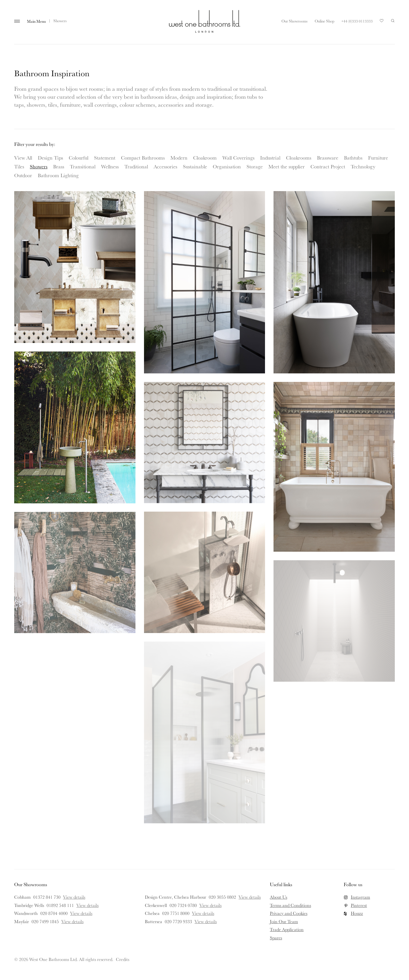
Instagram (360, 897)
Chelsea (152, 913)
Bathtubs (353, 158)
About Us (278, 897)
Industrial (270, 158)
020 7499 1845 (45, 921)
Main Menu (36, 21)
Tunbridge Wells (29, 905)
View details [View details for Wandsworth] (81, 913)
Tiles (19, 166)
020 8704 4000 (54, 913)
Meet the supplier (287, 166)
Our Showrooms (295, 21)
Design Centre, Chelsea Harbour (176, 897)
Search (393, 21)
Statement (105, 158)
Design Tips (50, 158)
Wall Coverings (238, 158)
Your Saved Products (382, 22)
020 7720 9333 (178, 921)
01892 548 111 (60, 905)
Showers (39, 166)
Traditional (136, 166)
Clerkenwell (156, 905)
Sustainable (195, 166)
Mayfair (22, 921)
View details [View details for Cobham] (74, 897)
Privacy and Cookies (289, 913)
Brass (59, 166)
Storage (255, 166)
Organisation (227, 166)
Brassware (328, 158)
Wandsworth (26, 913)
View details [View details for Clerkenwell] (210, 905)
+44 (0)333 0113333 (357, 21)
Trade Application (287, 929)
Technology (363, 166)
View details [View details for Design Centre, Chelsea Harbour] (250, 897)
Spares (276, 938)
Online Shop (325, 21)
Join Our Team (284, 921)
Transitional (83, 166)
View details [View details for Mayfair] (72, 921)
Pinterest (359, 905)
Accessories (165, 166)
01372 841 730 (47, 897)
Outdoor (23, 175)
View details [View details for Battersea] (206, 921)
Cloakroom (205, 158)
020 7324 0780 (183, 905)
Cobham (22, 897)
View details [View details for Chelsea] (203, 913)
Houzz (357, 913)
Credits (123, 959)
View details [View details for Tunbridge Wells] (87, 905)
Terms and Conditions (290, 905)
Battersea (154, 921)
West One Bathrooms (204, 21)
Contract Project (328, 166)
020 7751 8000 (176, 913)
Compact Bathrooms (143, 158)
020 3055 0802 (222, 897)
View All (23, 158)
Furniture (378, 158)
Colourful (79, 158)
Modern (179, 158)
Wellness (110, 166)
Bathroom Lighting (58, 175)
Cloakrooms (299, 158)
